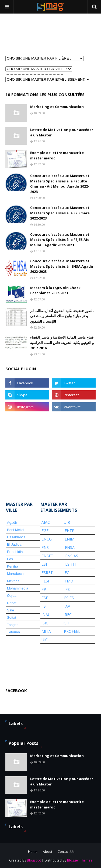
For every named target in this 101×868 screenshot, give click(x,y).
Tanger (12, 625)
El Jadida (14, 544)
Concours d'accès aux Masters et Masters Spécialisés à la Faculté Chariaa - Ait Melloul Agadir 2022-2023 (60, 184)
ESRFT (47, 573)
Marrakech (15, 574)
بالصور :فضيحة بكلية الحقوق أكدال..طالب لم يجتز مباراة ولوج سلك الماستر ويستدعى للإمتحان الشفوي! (62, 316)
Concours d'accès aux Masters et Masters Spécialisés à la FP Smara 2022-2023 (60, 213)
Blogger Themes (80, 860)
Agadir (12, 523)
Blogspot (34, 860)
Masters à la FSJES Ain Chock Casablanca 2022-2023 (55, 290)
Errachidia (15, 552)
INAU (46, 615)
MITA (46, 631)
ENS (45, 547)
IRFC (68, 615)
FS (68, 589)
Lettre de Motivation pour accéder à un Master (62, 132)
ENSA (70, 547)
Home (33, 852)
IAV (67, 606)
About (48, 852)
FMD (69, 581)
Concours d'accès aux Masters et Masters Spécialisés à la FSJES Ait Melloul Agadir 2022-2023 (60, 240)
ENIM (69, 539)
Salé (11, 610)
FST (45, 606)
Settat (12, 618)
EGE (45, 531)
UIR (67, 522)
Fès (10, 559)
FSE (45, 598)
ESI (44, 564)
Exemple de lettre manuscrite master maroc (57, 155)
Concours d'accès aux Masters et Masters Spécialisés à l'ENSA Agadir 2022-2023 (62, 266)
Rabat (12, 603)
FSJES (69, 598)
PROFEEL (72, 631)
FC (67, 573)
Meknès (13, 581)
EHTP (69, 531)
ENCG (47, 539)
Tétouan (13, 632)
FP (44, 589)
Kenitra (13, 566)
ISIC (45, 623)
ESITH (70, 564)
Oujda (12, 596)
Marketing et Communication (57, 107)
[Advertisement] (32, 34)
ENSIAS (72, 556)
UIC (45, 640)
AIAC (46, 522)
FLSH (46, 581)
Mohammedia (18, 588)
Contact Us (66, 852)
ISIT (67, 623)
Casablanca (16, 537)
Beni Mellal (16, 530)
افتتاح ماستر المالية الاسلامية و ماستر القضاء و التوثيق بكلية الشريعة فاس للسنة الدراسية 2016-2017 (62, 343)
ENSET (47, 556)
